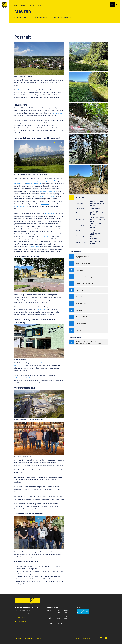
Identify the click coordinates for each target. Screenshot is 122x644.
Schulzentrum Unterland (24, 378)
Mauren (32, 5)
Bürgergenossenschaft (63, 17)
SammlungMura (57, 113)
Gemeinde (24, 5)
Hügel (20, 90)
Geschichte (28, 17)
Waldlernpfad (19, 183)
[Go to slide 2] (56, 142)
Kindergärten (46, 363)
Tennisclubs (45, 204)
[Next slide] (63, 156)
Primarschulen (19, 365)
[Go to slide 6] (62, 142)
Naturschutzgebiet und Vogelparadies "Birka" (44, 181)
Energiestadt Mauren (43, 17)
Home (16, 5)
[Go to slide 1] (54, 142)
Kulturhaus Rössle (33, 247)
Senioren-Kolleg (45, 236)
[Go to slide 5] (60, 142)
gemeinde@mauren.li (21, 621)
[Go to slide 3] (57, 142)
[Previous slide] (16, 156)
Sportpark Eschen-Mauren (47, 196)
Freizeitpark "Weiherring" (48, 191)
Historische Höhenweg (34, 183)
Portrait (39, 5)
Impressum (18, 638)
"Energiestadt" (41, 309)
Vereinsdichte (50, 214)
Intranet (38, 638)
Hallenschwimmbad (21, 206)
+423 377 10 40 (20, 618)
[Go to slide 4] (59, 142)
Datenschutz (29, 638)
